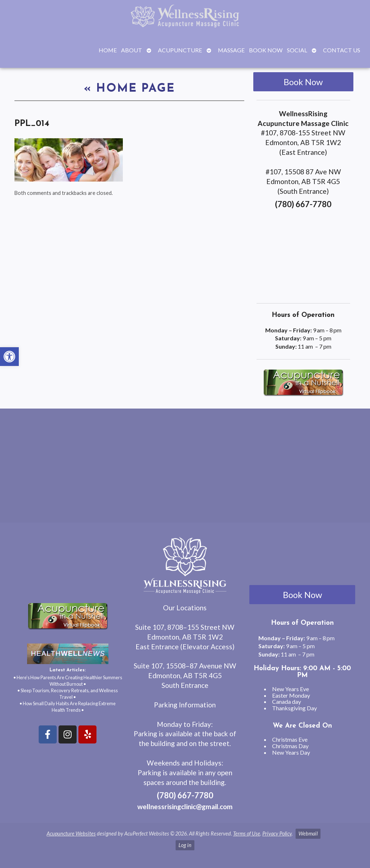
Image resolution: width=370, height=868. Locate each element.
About (132, 50)
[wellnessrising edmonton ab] (185, 468)
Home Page (129, 89)
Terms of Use (247, 834)
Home (108, 50)
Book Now (266, 50)
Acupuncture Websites (71, 834)
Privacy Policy (277, 834)
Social (297, 50)
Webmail (308, 834)
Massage (231, 50)
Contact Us (342, 50)
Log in (185, 845)
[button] (9, 357)
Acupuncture (180, 50)
